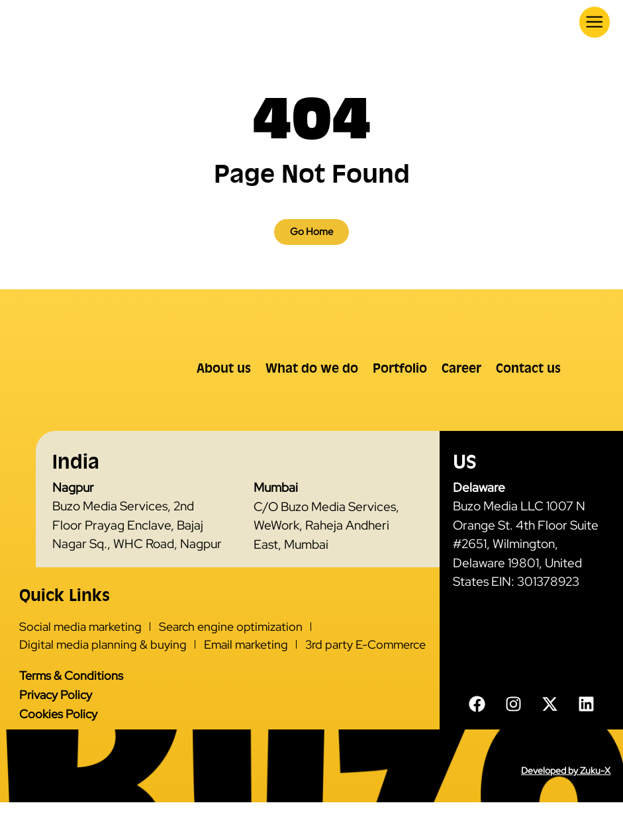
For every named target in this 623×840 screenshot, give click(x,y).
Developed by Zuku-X (566, 808)
